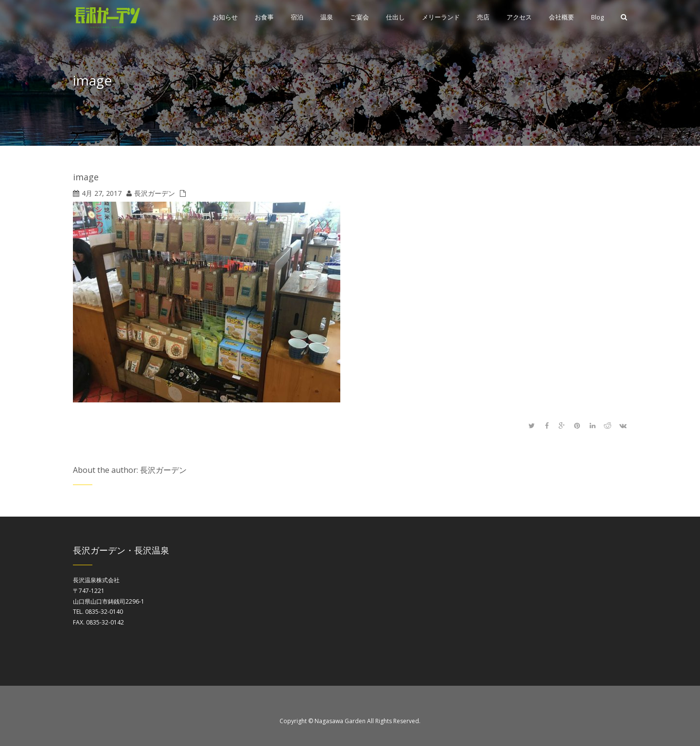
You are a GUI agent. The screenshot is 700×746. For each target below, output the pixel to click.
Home (620, 82)
